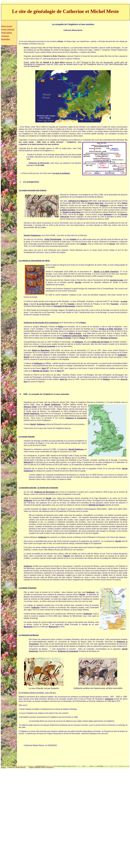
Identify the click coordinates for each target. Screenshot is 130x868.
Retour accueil (7, 26)
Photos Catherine (8, 29)
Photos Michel (7, 33)
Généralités (5, 39)
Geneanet (5, 36)
